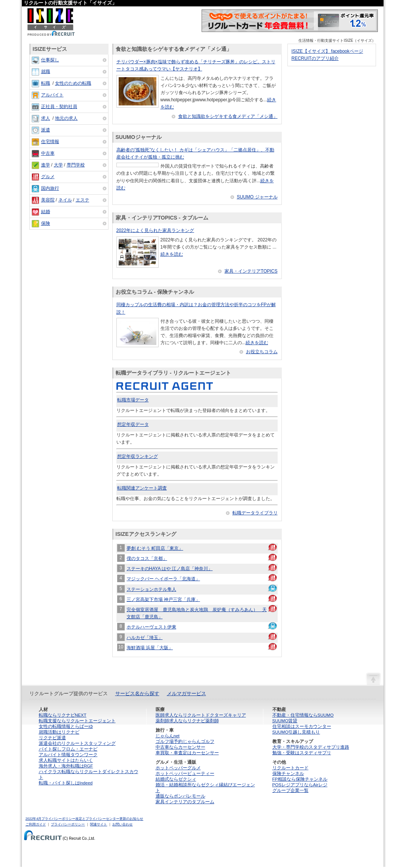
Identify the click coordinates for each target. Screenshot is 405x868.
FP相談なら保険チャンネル (300, 779)
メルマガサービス (186, 693)
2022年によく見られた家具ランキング (155, 230)
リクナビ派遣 (52, 738)
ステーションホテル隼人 (151, 589)
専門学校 (76, 165)
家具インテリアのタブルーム (185, 802)
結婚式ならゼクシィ (176, 779)
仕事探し (50, 60)
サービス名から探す (137, 693)
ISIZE (51, 22)
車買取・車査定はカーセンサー (187, 753)
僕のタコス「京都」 (147, 558)
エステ (83, 200)
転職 (46, 83)
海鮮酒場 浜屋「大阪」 (150, 648)
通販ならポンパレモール (180, 796)
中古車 (48, 153)
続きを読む (172, 254)
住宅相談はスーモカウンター (302, 726)
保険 (46, 223)
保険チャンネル (288, 773)
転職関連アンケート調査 (142, 488)
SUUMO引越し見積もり (296, 732)
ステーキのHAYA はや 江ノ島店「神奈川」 (170, 569)
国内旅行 (50, 188)
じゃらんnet (168, 736)
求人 (46, 118)
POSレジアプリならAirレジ (300, 785)
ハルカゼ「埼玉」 (145, 638)
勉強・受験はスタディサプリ (302, 753)
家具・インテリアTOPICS (251, 271)
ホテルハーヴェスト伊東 (151, 627)
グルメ (48, 177)
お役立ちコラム (262, 352)
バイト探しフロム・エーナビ (68, 749)
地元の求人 (66, 118)
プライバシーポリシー (68, 824)
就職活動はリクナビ (59, 732)
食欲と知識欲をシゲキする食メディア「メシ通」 (228, 116)
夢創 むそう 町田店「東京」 (155, 548)
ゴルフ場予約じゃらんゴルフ (185, 741)
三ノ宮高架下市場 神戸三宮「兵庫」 (163, 600)
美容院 (48, 200)
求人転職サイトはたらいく (66, 760)
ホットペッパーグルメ (178, 768)
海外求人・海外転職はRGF (66, 766)
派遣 (46, 130)
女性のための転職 (73, 83)
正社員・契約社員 (59, 107)
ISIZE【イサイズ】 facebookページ (327, 51)
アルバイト (52, 95)
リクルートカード (290, 768)
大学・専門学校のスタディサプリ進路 (311, 747)
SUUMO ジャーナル (257, 197)
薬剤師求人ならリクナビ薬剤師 (187, 721)
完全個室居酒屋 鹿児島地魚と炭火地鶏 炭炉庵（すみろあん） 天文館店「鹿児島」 (197, 613)
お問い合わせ (122, 824)
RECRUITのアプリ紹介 (315, 58)
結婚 (46, 212)
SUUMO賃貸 (285, 721)
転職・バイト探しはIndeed (66, 783)
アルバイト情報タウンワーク (68, 755)
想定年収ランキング (138, 456)
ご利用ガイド (36, 824)
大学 (58, 165)
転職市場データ (133, 400)
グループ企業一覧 (290, 790)
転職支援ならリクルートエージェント (77, 721)
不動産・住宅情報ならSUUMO (303, 715)
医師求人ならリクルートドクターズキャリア (201, 715)
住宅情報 (50, 142)
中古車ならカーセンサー (180, 747)
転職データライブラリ (255, 513)
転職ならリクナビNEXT (63, 715)
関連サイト (99, 824)
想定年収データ (133, 424)
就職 (46, 72)
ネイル (65, 200)
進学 (46, 165)
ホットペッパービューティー (185, 773)
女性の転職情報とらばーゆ (66, 726)
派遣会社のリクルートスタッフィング (77, 743)
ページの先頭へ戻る (373, 679)
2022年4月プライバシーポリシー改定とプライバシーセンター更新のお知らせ (85, 819)
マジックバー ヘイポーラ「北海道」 (163, 579)
